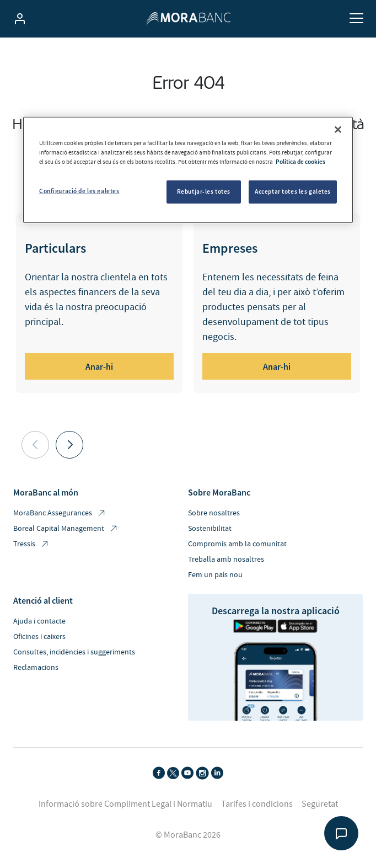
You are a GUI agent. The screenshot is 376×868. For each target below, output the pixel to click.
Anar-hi (99, 366)
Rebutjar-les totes (204, 191)
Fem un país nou (215, 575)
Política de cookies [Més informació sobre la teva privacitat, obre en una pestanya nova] (300, 162)
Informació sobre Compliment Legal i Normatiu (125, 804)
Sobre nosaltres (214, 513)
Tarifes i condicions (257, 804)
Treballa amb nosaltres (226, 560)
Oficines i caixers (39, 637)
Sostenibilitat (210, 529)
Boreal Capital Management (66, 529)
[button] (69, 445)
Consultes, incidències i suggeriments (74, 652)
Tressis (31, 544)
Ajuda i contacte (39, 621)
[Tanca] (338, 130)
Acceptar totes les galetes (293, 191)
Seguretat (320, 804)
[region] (188, 170)
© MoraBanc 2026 (188, 835)
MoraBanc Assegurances (60, 513)
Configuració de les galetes (79, 191)
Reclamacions (36, 668)
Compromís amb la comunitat (237, 544)
